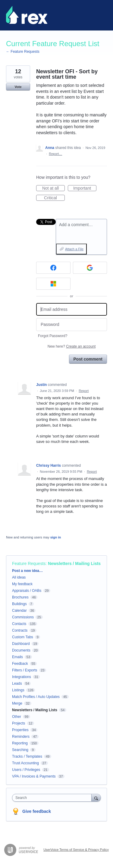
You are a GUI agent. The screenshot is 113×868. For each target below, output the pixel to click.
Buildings (19, 604)
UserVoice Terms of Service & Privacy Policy (76, 850)
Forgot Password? (53, 336)
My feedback (22, 584)
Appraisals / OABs (27, 591)
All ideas (19, 577)
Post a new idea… (27, 571)
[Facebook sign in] (53, 268)
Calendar (19, 611)
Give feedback (37, 811)
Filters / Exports (25, 670)
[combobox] (53, 798)
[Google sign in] (90, 268)
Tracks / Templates (27, 756)
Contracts (20, 630)
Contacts (19, 624)
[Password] (72, 325)
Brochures (20, 597)
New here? (72, 346)
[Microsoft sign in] (53, 284)
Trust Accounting (25, 763)
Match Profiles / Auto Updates (36, 697)
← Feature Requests (23, 52)
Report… (55, 154)
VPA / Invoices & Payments (34, 776)
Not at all (53, 188)
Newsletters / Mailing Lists (74, 563)
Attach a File (74, 249)
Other (17, 717)
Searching (20, 750)
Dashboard (21, 644)
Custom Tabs (23, 637)
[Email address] (72, 309)
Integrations (22, 677)
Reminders (21, 737)
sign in (56, 537)
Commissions (23, 617)
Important (85, 188)
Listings (18, 690)
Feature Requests (29, 563)
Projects (19, 723)
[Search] (96, 798)
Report (84, 391)
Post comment (88, 359)
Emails (17, 657)
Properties (20, 730)
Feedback (20, 664)
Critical (54, 198)
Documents (21, 650)
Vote (18, 87)
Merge (17, 703)
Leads (17, 683)
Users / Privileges (26, 770)
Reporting (20, 743)
